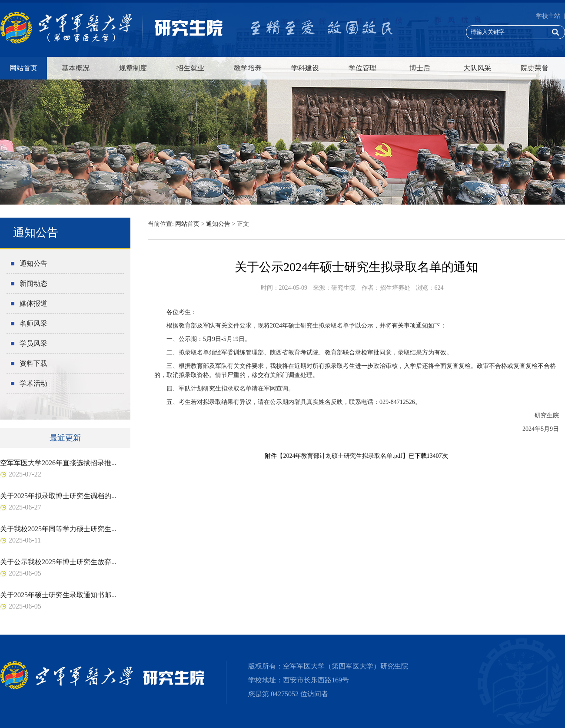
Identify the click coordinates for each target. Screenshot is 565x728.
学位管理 (362, 68)
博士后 (420, 68)
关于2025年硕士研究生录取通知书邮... (58, 595)
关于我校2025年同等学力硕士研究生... (58, 529)
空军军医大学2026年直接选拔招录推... (58, 463)
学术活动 (33, 383)
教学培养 (248, 68)
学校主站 (548, 16)
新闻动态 (33, 283)
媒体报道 (33, 303)
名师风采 (33, 323)
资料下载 (33, 363)
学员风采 (33, 343)
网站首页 (23, 68)
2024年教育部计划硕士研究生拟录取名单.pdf (342, 456)
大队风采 (477, 68)
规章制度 (133, 68)
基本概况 (76, 68)
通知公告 (33, 263)
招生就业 (190, 68)
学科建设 (305, 68)
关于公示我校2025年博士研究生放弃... (58, 562)
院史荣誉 (535, 68)
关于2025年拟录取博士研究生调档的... (58, 496)
